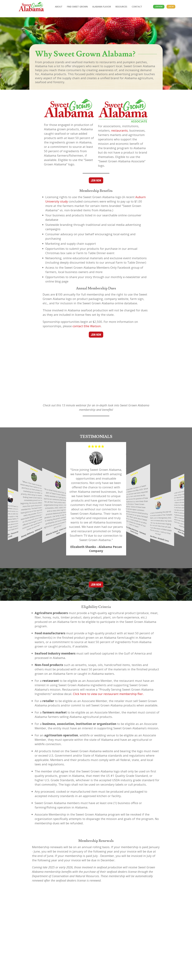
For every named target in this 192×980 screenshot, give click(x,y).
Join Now (159, 7)
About (59, 7)
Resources (121, 7)
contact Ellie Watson (87, 326)
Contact (137, 7)
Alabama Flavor (102, 7)
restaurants (119, 130)
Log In (171, 7)
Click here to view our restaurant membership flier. (108, 694)
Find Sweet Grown (77, 7)
